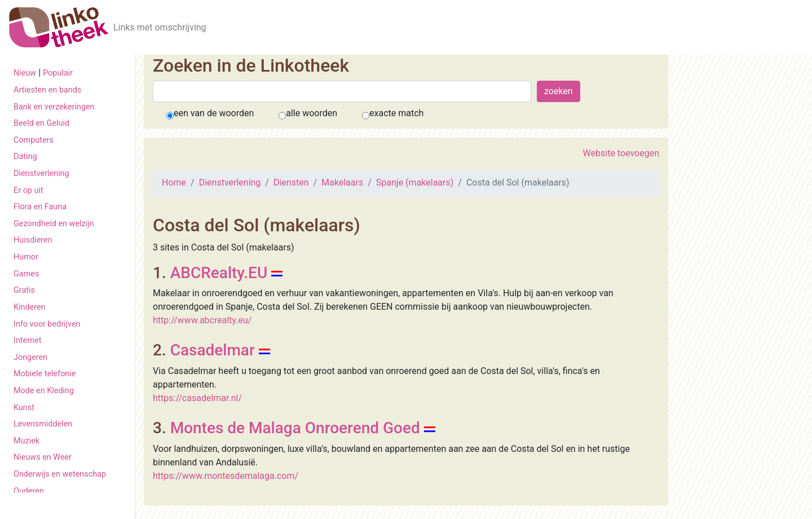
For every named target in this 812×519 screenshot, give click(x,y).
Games (26, 274)
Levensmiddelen (43, 424)
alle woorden (312, 113)
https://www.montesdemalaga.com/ (226, 476)
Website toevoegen (621, 153)
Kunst (24, 408)
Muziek (27, 441)
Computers (34, 140)
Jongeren (30, 357)
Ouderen (29, 491)
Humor (26, 257)
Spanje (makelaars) (415, 182)
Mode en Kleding (44, 391)
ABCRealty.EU (219, 273)
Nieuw (25, 73)
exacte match (396, 113)
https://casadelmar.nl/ (197, 398)
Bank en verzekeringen (54, 107)
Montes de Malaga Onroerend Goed (295, 428)
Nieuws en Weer (43, 457)
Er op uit (28, 190)
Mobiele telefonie (45, 374)
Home (174, 182)
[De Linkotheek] (59, 27)
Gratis (24, 290)
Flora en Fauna (40, 207)
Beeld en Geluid (41, 123)
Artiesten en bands (47, 90)
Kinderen (30, 307)
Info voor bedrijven (47, 324)
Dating (25, 157)
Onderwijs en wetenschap (60, 474)
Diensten (291, 182)
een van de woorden (214, 113)
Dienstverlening (41, 173)
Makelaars (342, 182)
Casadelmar (213, 350)
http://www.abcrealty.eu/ (202, 320)
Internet (27, 340)
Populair (58, 73)
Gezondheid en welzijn (54, 224)
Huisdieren (33, 240)
